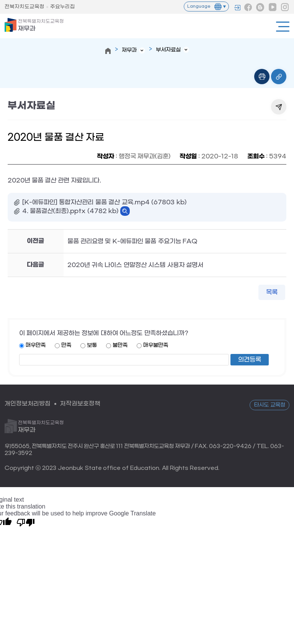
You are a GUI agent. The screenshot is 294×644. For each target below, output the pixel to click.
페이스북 (248, 7)
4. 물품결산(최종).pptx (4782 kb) (70, 211)
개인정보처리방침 (28, 404)
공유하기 (279, 107)
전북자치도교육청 (24, 7)
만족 (66, 345)
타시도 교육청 (269, 405)
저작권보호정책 (80, 404)
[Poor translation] (26, 522)
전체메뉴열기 (283, 27)
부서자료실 (168, 50)
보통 (92, 345)
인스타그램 (285, 7)
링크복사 (279, 77)
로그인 (237, 8)
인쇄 (262, 77)
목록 (272, 292)
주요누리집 (63, 7)
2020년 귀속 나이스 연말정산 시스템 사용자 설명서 (136, 265)
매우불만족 (156, 345)
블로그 (260, 7)
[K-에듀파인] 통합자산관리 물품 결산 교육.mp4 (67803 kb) (104, 202)
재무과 (41, 25)
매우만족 (36, 345)
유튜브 (273, 7)
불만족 (120, 345)
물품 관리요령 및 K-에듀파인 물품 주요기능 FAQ (132, 241)
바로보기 (125, 211)
